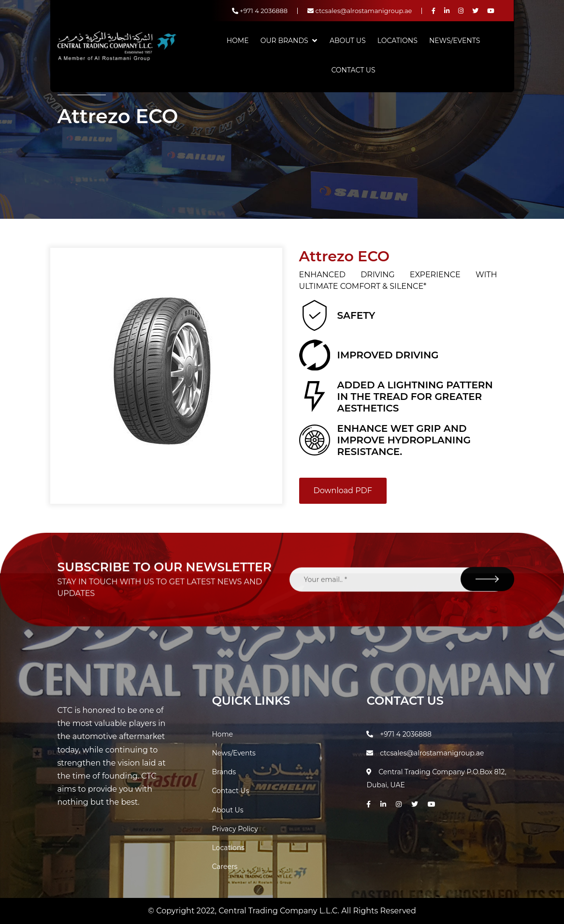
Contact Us (353, 70)
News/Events (455, 41)
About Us (348, 41)
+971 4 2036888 (260, 11)
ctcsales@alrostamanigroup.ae (360, 11)
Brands (224, 772)
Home (238, 41)
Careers (224, 867)
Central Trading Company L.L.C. (280, 911)
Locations (398, 41)
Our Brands (284, 41)
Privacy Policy (235, 829)
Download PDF (343, 490)
